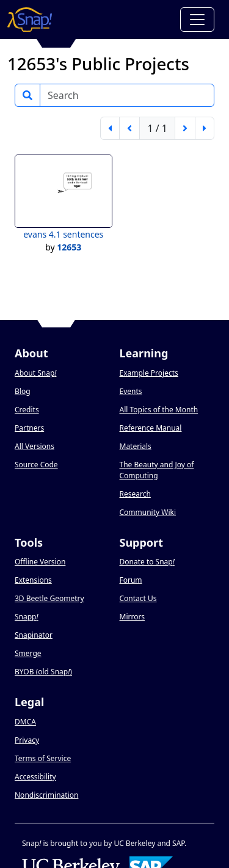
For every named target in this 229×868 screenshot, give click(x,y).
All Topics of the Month (159, 410)
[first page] (110, 128)
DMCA (25, 722)
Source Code (36, 465)
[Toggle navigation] (197, 20)
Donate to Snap (147, 562)
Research (135, 494)
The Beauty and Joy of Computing (157, 470)
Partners (29, 428)
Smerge (28, 653)
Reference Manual (151, 428)
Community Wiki (148, 512)
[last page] (205, 128)
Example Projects (149, 373)
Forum (131, 580)
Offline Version (40, 562)
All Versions (35, 446)
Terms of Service (43, 758)
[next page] (185, 128)
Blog (23, 391)
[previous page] (129, 128)
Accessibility (35, 777)
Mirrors (133, 617)
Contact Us (138, 598)
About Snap (35, 373)
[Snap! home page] (30, 20)
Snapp (27, 617)
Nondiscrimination (46, 795)
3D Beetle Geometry (49, 598)
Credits (27, 410)
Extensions (33, 580)
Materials (136, 446)
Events (131, 391)
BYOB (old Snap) (43, 672)
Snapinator (34, 635)
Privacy (27, 740)
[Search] (127, 95)
